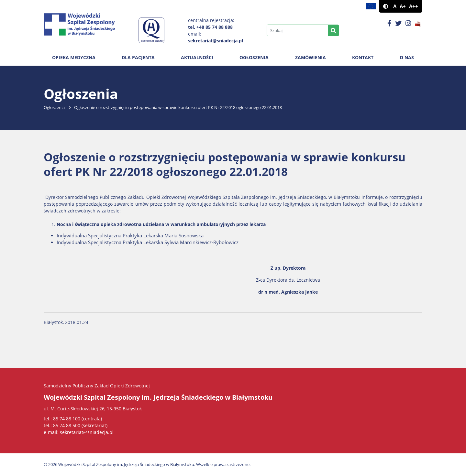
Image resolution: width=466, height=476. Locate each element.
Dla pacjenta (138, 57)
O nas (407, 57)
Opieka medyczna (74, 57)
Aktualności (197, 57)
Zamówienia (311, 57)
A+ (403, 6)
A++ (414, 6)
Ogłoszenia (254, 57)
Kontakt (363, 57)
